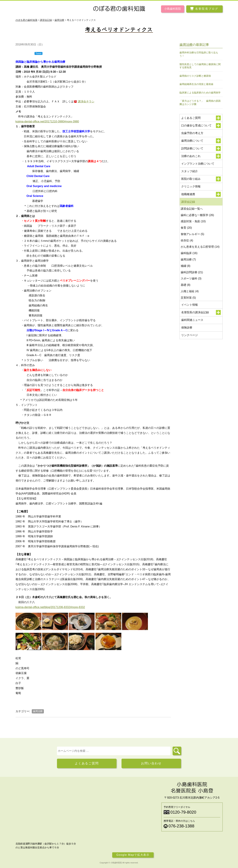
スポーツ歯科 (191, 278)
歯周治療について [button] (201, 141)
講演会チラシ (86, 101)
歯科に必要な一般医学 (197, 215)
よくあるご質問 (87, 763)
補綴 (186, 266)
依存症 (187, 240)
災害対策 (188, 298)
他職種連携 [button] (201, 194)
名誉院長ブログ (207, 9)
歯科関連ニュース (192, 320)
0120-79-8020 (183, 812)
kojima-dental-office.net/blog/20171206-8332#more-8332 (50, 607)
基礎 (186, 285)
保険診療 (187, 328)
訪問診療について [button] (201, 149)
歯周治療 (38, 711)
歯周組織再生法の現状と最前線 (196, 84)
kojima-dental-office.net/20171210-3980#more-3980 (47, 121)
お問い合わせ (151, 763)
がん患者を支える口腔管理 (200, 247)
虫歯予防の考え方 (192, 133)
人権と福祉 (190, 291)
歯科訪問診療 (192, 272)
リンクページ (190, 335)
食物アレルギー (192, 234)
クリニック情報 (191, 186)
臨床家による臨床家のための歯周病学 (200, 93)
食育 (186, 228)
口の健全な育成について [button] (201, 126)
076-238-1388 (181, 826)
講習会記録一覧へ (192, 209)
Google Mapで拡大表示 (133, 855)
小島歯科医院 (173, 9)
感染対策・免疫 (193, 221)
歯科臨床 (189, 253)
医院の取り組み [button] (201, 179)
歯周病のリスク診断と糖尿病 (195, 76)
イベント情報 (190, 305)
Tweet (38, 53)
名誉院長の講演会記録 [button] (201, 312)
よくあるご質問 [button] (201, 118)
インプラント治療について (198, 164)
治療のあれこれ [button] (201, 156)
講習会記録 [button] (201, 202)
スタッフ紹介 (190, 171)
